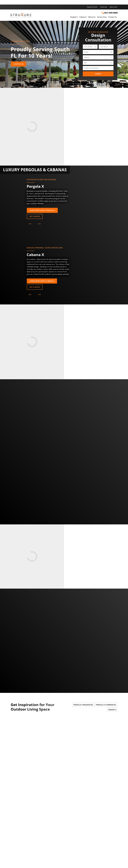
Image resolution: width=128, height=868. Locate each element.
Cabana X (83, 17)
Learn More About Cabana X (42, 281)
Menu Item (113, 7)
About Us (92, 17)
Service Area (102, 17)
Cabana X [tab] (112, 710)
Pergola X (74, 17)
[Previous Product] (30, 224)
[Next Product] (39, 224)
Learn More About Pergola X (42, 210)
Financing (103, 7)
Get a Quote (35, 216)
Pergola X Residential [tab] (83, 705)
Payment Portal (92, 7)
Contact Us (113, 17)
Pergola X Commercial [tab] (106, 705)
